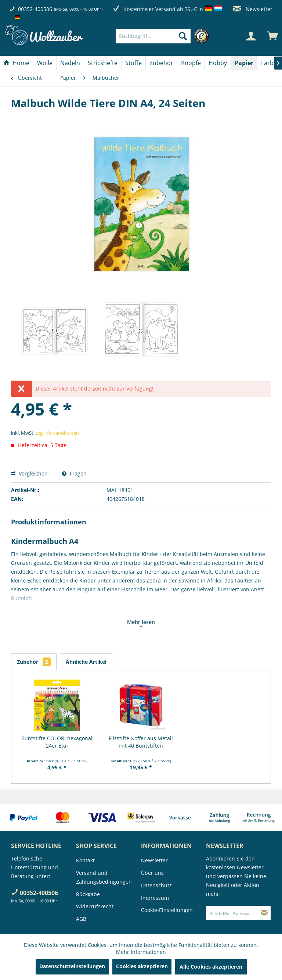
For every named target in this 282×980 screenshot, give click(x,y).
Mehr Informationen (141, 952)
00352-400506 (35, 9)
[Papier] (244, 63)
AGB (81, 919)
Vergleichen (29, 473)
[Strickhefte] (103, 63)
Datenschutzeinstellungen (72, 966)
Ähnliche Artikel (86, 662)
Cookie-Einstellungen (167, 910)
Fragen (74, 473)
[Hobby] (218, 63)
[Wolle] (45, 63)
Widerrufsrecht (95, 906)
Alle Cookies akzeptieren (211, 967)
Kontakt (85, 860)
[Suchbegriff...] (153, 36)
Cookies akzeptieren (142, 966)
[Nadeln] (70, 63)
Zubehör (34, 662)
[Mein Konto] (251, 36)
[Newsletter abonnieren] (264, 913)
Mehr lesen (141, 623)
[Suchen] (183, 36)
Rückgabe (88, 894)
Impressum (155, 898)
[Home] (17, 63)
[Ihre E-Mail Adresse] (232, 913)
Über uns (152, 873)
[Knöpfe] (191, 63)
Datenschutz (156, 885)
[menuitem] (164, 36)
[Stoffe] (133, 63)
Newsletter (253, 9)
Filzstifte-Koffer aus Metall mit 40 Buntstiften (141, 742)
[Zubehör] (161, 63)
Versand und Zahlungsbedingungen (104, 877)
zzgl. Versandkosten (57, 433)
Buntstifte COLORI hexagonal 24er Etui (57, 742)
